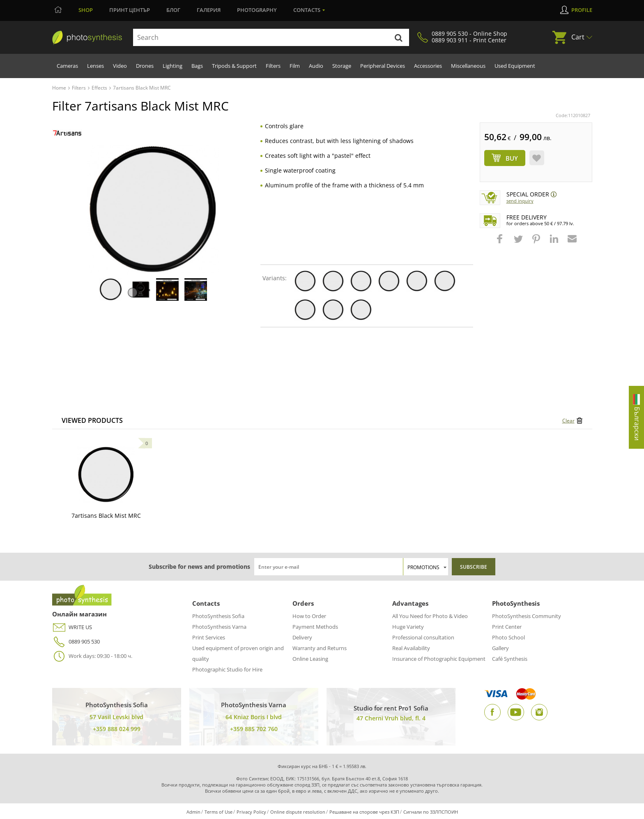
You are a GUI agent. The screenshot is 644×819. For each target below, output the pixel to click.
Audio (316, 66)
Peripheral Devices (383, 66)
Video (120, 66)
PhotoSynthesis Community (527, 616)
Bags (197, 66)
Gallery (500, 648)
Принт (130, 10)
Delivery (302, 637)
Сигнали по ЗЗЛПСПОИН (431, 812)
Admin (193, 812)
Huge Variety (408, 627)
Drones (145, 66)
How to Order (309, 616)
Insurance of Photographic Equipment (439, 659)
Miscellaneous (468, 66)
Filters (273, 66)
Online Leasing (310, 659)
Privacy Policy (251, 812)
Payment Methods (315, 627)
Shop (86, 10)
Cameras (67, 66)
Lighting (172, 66)
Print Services (209, 637)
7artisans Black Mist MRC (106, 516)
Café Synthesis (510, 659)
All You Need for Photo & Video (430, 616)
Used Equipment (515, 66)
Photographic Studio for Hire (227, 669)
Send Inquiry (520, 201)
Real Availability (411, 648)
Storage (342, 66)
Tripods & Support (234, 66)
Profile (582, 10)
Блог (173, 10)
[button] (501, 243)
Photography (257, 10)
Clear (568, 421)
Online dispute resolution (298, 812)
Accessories (428, 66)
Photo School (508, 637)
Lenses (95, 66)
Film (295, 66)
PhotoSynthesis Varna (219, 627)
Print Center (507, 627)
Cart (578, 37)
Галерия (209, 10)
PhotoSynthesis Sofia (218, 616)
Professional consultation (423, 637)
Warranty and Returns (320, 648)
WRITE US (72, 627)
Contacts (307, 10)
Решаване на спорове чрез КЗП (364, 812)
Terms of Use (218, 812)
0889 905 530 (76, 642)
